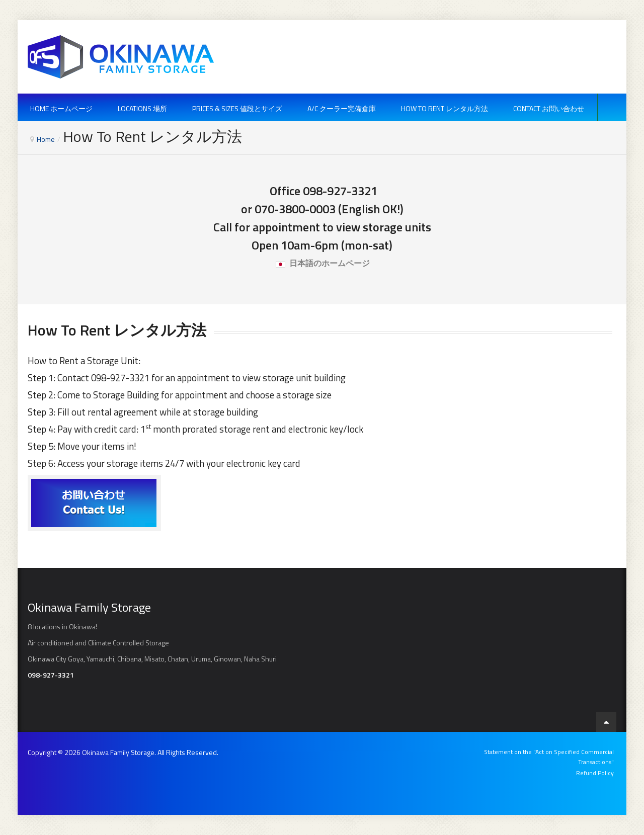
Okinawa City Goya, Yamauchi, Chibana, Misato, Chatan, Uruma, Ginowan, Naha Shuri (152, 659)
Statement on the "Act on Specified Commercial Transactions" (549, 757)
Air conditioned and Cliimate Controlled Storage (98, 643)
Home (46, 139)
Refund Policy (595, 773)
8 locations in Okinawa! (62, 627)
